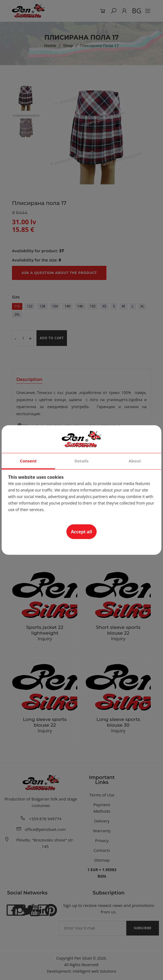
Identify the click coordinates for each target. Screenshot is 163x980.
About (135, 461)
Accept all (82, 532)
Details (81, 461)
